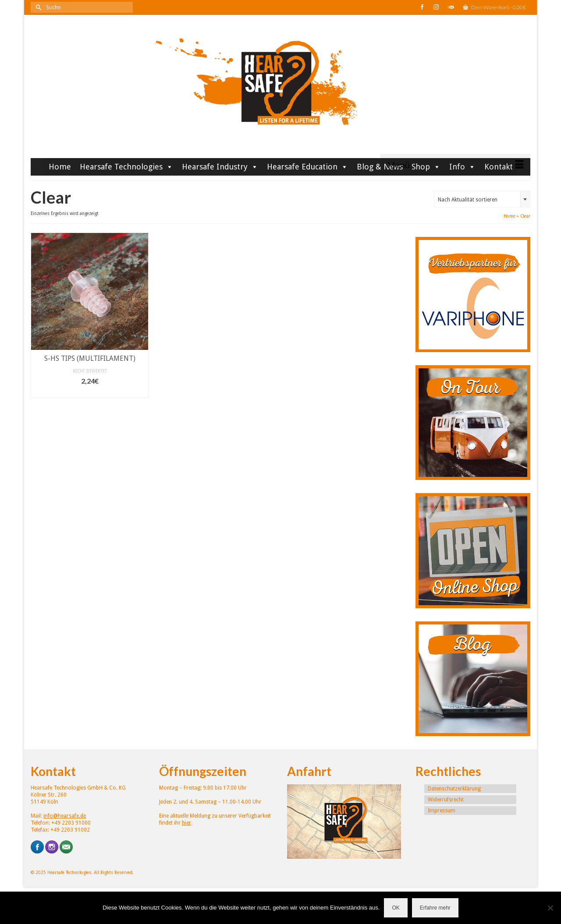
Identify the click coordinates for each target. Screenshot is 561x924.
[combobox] (482, 199)
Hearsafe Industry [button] (220, 167)
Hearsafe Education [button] (307, 167)
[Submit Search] (37, 7)
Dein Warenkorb (494, 7)
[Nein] (550, 908)
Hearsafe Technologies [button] (126, 167)
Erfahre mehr (435, 908)
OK (396, 908)
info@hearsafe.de (65, 816)
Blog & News (380, 167)
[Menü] (455, 165)
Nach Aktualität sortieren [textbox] (468, 200)
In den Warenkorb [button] (90, 392)
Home (60, 167)
